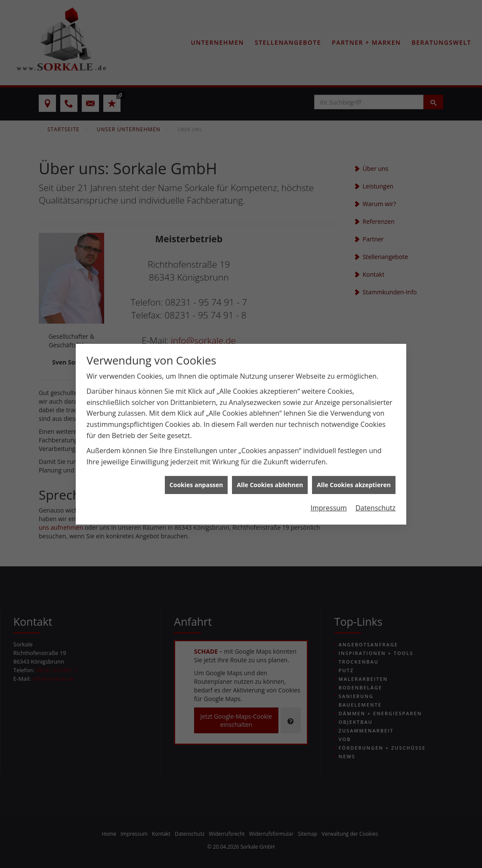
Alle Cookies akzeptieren (354, 464)
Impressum (328, 487)
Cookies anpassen (196, 464)
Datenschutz (375, 487)
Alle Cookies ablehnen (270, 464)
